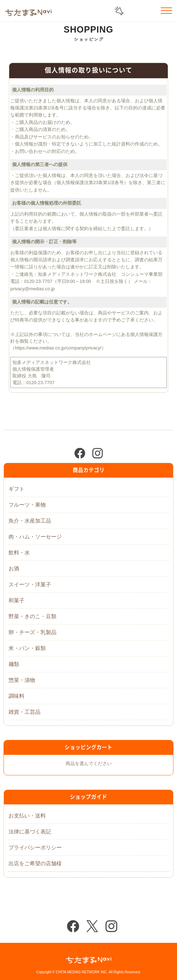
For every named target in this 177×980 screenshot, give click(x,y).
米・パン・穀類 (27, 648)
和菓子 (16, 600)
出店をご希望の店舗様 (35, 863)
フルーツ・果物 (27, 505)
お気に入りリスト (149, 11)
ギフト (16, 489)
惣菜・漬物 (22, 680)
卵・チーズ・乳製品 (32, 632)
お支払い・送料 (27, 816)
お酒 (14, 568)
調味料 (16, 696)
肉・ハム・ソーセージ (35, 537)
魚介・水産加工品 (30, 521)
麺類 (14, 664)
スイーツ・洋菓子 (30, 584)
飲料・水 (19, 552)
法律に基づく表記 (30, 831)
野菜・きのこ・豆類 (32, 616)
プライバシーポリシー (35, 847)
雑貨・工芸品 (24, 712)
